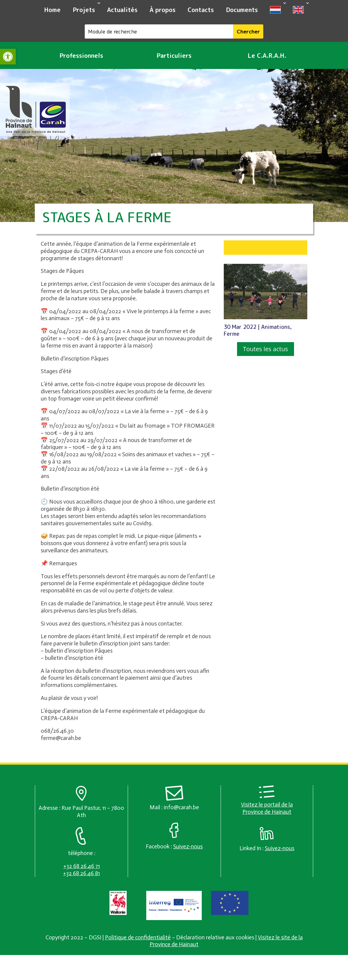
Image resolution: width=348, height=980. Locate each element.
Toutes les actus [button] (266, 349)
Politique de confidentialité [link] (138, 937)
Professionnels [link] (81, 55)
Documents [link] (242, 10)
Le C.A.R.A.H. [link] (267, 55)
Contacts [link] (201, 10)
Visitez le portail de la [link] (267, 805)
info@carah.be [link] (181, 807)
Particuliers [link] (174, 55)
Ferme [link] (232, 334)
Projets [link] (84, 10)
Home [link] (52, 10)
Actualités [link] (122, 10)
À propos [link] (163, 10)
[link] (8, 57)
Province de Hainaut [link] (267, 812)
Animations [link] (276, 327)
